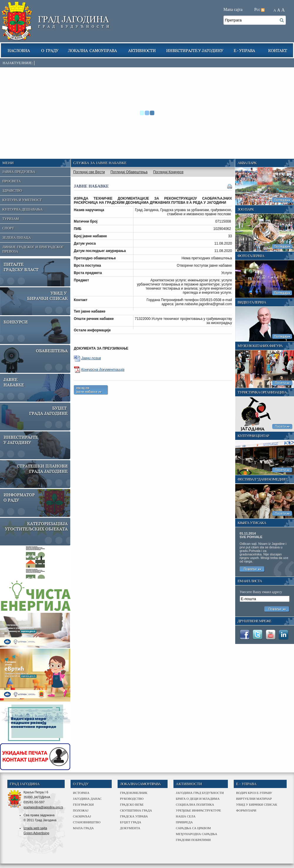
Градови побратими (193, 840)
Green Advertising (36, 833)
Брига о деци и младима (198, 799)
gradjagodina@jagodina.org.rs (43, 807)
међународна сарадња (197, 834)
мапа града (83, 828)
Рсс (257, 10)
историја (81, 793)
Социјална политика (195, 804)
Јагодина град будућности (200, 793)
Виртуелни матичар (254, 799)
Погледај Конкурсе (168, 172)
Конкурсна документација (103, 370)
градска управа (134, 816)
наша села (186, 816)
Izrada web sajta (35, 828)
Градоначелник (134, 793)
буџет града (131, 822)
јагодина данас (87, 799)
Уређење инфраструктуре (198, 810)
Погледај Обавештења (129, 172)
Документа (130, 828)
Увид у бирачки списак (257, 804)
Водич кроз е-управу (254, 793)
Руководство (132, 799)
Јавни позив (91, 358)
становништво (87, 822)
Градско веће (132, 804)
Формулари (246, 810)
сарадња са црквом (193, 828)
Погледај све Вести (89, 172)
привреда (184, 822)
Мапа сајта (233, 10)
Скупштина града (136, 810)
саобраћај (82, 816)
